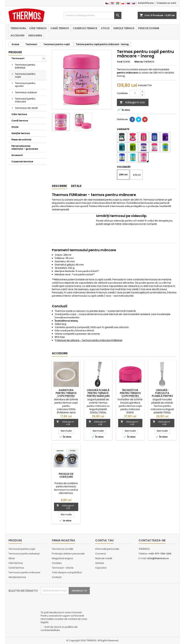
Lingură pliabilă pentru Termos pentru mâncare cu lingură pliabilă (98, 396)
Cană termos (60, 28)
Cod (120, 62)
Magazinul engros (62, 558)
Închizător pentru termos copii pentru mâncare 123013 (130, 394)
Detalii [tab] (76, 186)
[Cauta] (92, 15)
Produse (15, 52)
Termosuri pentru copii (25, 75)
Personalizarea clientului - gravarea (25, 147)
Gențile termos (124, 28)
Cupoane (101, 568)
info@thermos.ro (158, 558)
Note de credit (104, 558)
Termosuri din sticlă (26, 108)
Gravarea (35, 35)
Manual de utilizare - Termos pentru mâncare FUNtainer (89, 340)
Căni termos (38, 28)
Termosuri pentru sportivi (25, 85)
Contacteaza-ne (152, 540)
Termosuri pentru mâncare (25, 100)
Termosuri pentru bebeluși (25, 66)
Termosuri (18, 28)
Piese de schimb (149, 28)
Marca (139, 62)
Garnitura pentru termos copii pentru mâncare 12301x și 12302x (66, 396)
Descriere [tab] (59, 186)
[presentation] (68, 603)
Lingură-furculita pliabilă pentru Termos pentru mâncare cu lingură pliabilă (162, 397)
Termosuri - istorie (63, 568)
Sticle (105, 28)
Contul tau (104, 540)
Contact (57, 577)
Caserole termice (85, 28)
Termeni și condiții (63, 549)
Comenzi (101, 554)
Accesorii (17, 35)
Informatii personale (107, 549)
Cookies (57, 563)
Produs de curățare (66, 475)
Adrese (100, 563)
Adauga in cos (132, 102)
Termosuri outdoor (26, 92)
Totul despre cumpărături (67, 572)
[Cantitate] (135, 93)
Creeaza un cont (166, 3)
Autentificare (146, 3)
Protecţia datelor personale (68, 554)
